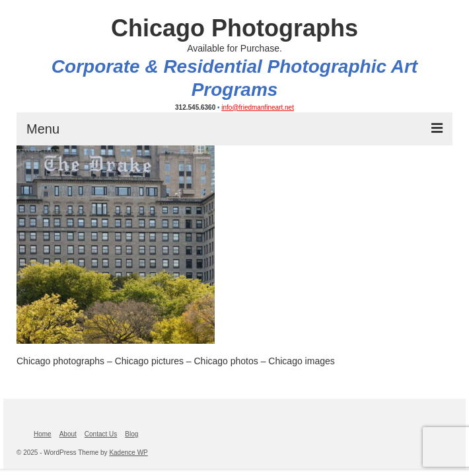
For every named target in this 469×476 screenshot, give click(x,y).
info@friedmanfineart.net (258, 107)
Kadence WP (128, 453)
